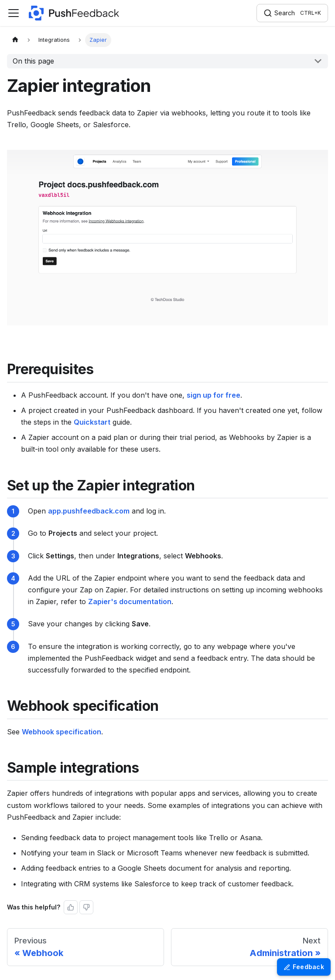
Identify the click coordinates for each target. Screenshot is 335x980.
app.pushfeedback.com (89, 511)
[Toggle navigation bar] (14, 13)
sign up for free (214, 395)
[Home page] (15, 40)
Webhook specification (62, 732)
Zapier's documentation (130, 602)
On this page (33, 61)
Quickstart (92, 422)
